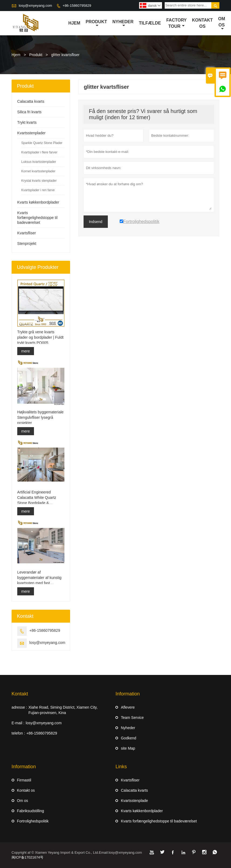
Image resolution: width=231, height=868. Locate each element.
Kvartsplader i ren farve (38, 190)
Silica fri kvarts (29, 112)
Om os (222, 24)
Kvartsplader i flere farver (39, 152)
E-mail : (18, 723)
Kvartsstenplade (134, 801)
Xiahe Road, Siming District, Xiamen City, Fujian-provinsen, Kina (63, 710)
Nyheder (123, 23)
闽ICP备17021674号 (28, 857)
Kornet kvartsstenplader (38, 171)
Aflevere (128, 707)
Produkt (96, 23)
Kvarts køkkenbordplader (38, 202)
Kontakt (20, 694)
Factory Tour (176, 23)
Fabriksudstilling (30, 811)
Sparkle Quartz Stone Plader (42, 143)
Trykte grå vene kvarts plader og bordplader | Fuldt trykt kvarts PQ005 (40, 337)
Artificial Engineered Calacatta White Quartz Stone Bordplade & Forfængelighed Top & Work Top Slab (41, 498)
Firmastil (24, 780)
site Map (128, 748)
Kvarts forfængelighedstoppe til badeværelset (37, 218)
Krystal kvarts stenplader (39, 181)
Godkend (128, 738)
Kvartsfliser (27, 233)
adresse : (19, 707)
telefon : (18, 733)
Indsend (96, 222)
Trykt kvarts (27, 122)
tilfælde (150, 23)
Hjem (74, 23)
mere (26, 351)
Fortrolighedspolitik (33, 821)
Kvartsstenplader (31, 133)
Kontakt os (26, 790)
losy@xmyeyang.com (35, 6)
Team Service (132, 718)
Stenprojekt (27, 243)
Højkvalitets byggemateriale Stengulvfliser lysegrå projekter (40, 417)
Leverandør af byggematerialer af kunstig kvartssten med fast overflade (39, 578)
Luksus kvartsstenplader (39, 162)
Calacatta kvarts (31, 101)
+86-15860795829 (77, 6)
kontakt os (202, 23)
